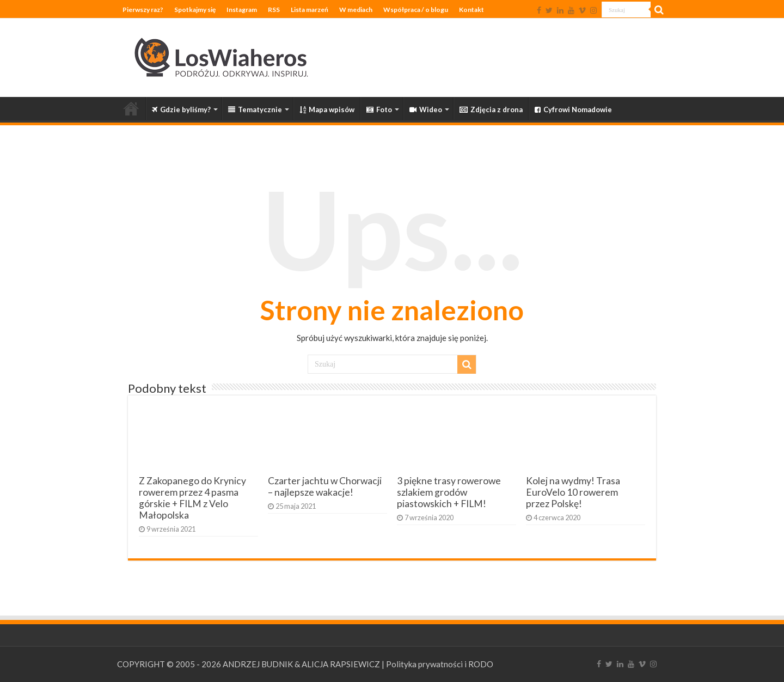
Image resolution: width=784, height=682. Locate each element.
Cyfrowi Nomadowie (573, 109)
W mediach (356, 10)
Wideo (426, 109)
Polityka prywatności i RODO (440, 664)
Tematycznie (255, 109)
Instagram (242, 10)
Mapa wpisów (327, 109)
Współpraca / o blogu (416, 10)
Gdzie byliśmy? (181, 109)
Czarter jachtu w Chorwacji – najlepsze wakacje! (325, 486)
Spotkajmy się (195, 10)
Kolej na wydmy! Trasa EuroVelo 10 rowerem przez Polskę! (573, 492)
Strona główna (131, 108)
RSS (274, 10)
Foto (379, 109)
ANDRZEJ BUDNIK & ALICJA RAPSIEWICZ (301, 664)
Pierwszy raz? (143, 10)
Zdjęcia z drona (491, 109)
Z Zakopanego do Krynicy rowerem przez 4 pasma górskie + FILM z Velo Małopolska (192, 498)
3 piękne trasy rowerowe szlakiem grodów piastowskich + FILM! (449, 492)
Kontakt (471, 10)
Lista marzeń (310, 10)
